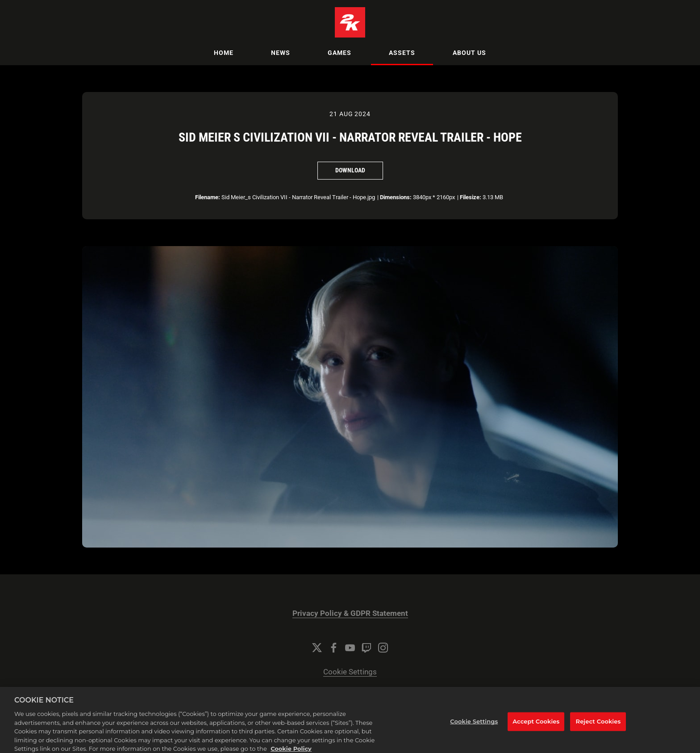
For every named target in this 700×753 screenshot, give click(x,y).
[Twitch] (367, 648)
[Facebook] (333, 648)
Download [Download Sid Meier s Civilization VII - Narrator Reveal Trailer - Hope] (350, 170)
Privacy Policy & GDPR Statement (350, 613)
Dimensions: (396, 197)
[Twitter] (317, 648)
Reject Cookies (598, 727)
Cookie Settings (350, 672)
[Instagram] (383, 648)
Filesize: (471, 197)
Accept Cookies (536, 727)
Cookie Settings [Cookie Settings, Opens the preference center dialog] (474, 727)
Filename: (208, 197)
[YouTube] (350, 648)
